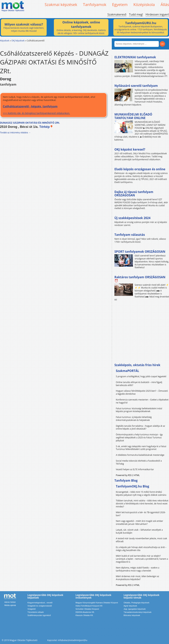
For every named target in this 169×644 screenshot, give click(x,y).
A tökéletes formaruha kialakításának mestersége (140, 455)
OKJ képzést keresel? (130, 149)
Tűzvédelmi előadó (36, 612)
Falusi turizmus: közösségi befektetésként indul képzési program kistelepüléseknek (139, 410)
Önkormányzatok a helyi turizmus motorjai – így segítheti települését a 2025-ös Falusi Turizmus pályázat (139, 438)
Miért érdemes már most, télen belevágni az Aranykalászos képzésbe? (137, 578)
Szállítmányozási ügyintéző (39, 615)
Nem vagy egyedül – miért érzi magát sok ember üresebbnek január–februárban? (139, 522)
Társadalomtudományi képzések (137, 612)
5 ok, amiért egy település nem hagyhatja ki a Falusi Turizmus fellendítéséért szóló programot (141, 448)
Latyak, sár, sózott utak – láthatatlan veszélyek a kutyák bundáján (139, 531)
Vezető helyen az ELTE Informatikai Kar (135, 469)
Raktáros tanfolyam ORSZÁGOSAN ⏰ (140, 279)
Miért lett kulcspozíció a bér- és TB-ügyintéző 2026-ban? (141, 514)
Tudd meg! (136, 14)
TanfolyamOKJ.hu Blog (132, 486)
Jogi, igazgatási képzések (135, 609)
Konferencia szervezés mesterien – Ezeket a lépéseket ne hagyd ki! (142, 401)
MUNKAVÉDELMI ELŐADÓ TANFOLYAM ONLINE (133, 116)
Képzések (5, 41)
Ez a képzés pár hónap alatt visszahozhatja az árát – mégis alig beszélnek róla (141, 549)
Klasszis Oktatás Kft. (84, 615)
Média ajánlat (10, 605)
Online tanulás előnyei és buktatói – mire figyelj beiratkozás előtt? (139, 384)
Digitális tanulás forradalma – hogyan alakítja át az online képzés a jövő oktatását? (140, 427)
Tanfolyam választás (130, 235)
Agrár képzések (130, 606)
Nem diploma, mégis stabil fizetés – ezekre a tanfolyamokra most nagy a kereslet (138, 569)
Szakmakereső (117, 14)
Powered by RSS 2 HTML (128, 475)
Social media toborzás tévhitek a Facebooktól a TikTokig (139, 462)
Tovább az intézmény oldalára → (15, 133)
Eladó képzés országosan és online (140, 169)
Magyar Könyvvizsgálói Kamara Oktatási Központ (97, 603)
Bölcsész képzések (132, 615)
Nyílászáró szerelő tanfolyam (136, 86)
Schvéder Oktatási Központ (87, 609)
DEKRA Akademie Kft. (85, 612)
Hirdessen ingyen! (157, 14)
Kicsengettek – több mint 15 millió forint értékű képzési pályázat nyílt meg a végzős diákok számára (141, 493)
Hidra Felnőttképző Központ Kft (89, 606)
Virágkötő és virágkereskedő (40, 606)
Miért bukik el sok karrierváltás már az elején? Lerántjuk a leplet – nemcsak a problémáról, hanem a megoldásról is (142, 559)
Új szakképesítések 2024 (132, 218)
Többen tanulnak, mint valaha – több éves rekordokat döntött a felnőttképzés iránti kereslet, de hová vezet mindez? (142, 504)
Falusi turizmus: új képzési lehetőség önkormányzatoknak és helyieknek (134, 419)
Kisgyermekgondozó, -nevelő (40, 603)
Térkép (46, 127)
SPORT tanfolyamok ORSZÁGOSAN (140, 252)
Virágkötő (32, 609)
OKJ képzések (18, 41)
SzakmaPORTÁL (127, 371)
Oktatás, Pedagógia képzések (136, 603)
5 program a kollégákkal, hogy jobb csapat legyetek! (141, 376)
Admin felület (10, 602)
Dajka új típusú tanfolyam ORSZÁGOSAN (134, 194)
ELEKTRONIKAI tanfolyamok (135, 57)
